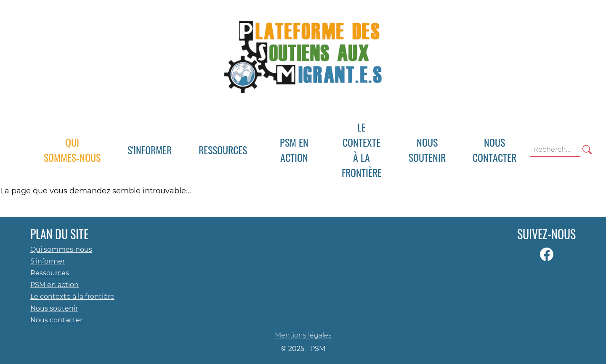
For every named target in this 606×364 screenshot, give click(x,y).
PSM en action (54, 285)
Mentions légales (303, 335)
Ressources (50, 273)
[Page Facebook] (547, 255)
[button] (150, 150)
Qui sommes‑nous (61, 249)
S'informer (48, 261)
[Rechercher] (587, 150)
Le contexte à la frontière (72, 297)
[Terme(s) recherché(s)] (555, 150)
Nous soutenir (54, 308)
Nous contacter (56, 320)
